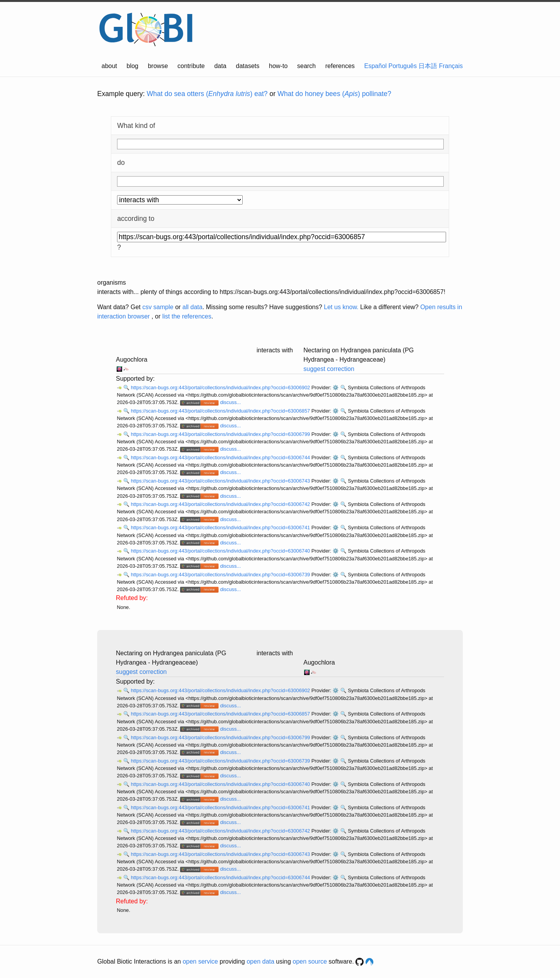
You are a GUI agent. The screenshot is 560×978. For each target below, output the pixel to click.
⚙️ (336, 388)
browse (158, 66)
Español (376, 66)
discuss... (230, 402)
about (109, 66)
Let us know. (341, 307)
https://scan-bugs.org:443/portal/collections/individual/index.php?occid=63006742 (221, 504)
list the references (187, 316)
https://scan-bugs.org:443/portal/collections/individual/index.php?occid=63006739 (221, 575)
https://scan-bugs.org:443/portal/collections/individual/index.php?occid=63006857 (221, 411)
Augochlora (132, 360)
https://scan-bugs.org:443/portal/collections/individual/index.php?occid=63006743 (221, 481)
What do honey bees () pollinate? (334, 94)
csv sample (158, 307)
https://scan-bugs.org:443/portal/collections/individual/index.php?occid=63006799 (221, 434)
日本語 (428, 66)
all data (192, 307)
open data (260, 961)
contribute (191, 66)
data (220, 66)
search (306, 66)
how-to (278, 66)
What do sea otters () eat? (207, 94)
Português (403, 66)
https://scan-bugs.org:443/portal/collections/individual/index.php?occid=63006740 (221, 551)
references (340, 66)
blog (133, 66)
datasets (248, 66)
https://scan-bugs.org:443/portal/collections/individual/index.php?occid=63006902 (221, 388)
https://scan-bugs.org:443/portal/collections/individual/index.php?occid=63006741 (221, 527)
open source (310, 961)
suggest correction (329, 369)
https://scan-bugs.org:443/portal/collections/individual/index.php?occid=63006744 (221, 458)
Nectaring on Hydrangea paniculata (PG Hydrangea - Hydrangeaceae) (359, 355)
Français (451, 66)
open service (200, 961)
